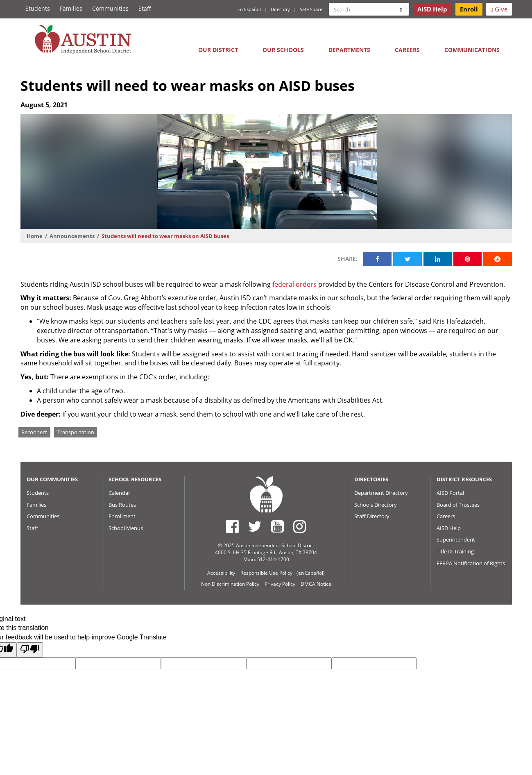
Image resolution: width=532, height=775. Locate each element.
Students (38, 8)
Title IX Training (455, 551)
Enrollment (122, 516)
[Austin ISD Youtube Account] (277, 526)
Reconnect (34, 432)
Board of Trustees (458, 505)
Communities (110, 8)
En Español (249, 9)
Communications (472, 50)
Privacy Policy (280, 584)
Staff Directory (372, 516)
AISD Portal (450, 493)
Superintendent (456, 539)
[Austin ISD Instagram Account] (300, 526)
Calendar (119, 493)
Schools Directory (376, 505)
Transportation (76, 432)
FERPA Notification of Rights (471, 563)
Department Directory (381, 493)
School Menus (126, 528)
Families (71, 8)
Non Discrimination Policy (230, 584)
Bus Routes (122, 505)
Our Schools (283, 50)
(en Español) (311, 573)
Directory (280, 9)
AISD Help (449, 528)
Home (35, 236)
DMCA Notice (316, 584)
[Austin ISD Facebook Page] (232, 526)
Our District (218, 50)
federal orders (294, 284)
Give (499, 9)
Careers (407, 50)
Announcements (72, 236)
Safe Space (311, 9)
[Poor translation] (30, 650)
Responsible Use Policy (266, 573)
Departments (349, 50)
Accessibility (221, 573)
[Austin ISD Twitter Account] (255, 526)
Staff (145, 8)
